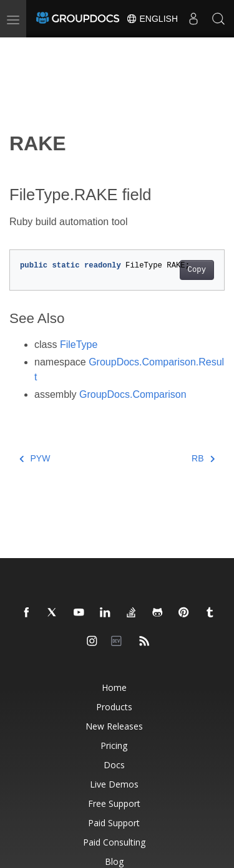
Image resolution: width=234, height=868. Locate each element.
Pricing (114, 745)
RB (203, 458)
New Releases (114, 726)
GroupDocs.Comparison (133, 394)
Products (114, 707)
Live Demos (114, 784)
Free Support (114, 803)
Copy (197, 270)
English (152, 19)
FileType (79, 345)
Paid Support (114, 823)
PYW (35, 458)
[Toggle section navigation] (20, 48)
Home (114, 687)
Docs (114, 765)
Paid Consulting (114, 842)
